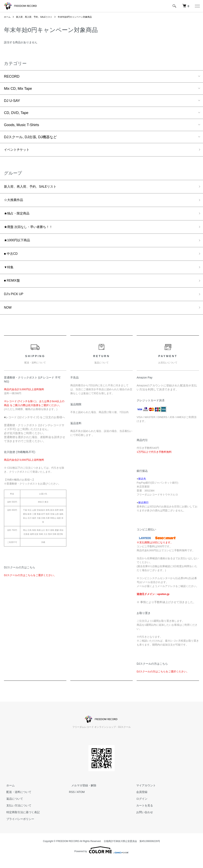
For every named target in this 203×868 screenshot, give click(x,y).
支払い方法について (16, 814)
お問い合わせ (142, 821)
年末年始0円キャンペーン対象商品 (80, 17)
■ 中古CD (12, 259)
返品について (12, 807)
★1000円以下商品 (19, 245)
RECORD (12, 76)
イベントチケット (18, 150)
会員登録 (140, 800)
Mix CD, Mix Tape (18, 89)
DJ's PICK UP (15, 301)
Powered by (101, 858)
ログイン (140, 807)
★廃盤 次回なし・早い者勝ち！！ (31, 230)
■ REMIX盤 (13, 287)
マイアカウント (144, 794)
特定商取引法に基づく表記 (21, 821)
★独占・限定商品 (18, 216)
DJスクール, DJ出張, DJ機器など (30, 137)
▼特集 (9, 273)
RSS (72, 800)
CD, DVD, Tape (16, 113)
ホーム (8, 17)
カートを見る (142, 814)
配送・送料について (16, 800)
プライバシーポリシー (18, 827)
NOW (8, 316)
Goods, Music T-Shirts (22, 125)
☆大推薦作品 (15, 202)
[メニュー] (197, 6)
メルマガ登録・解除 (81, 794)
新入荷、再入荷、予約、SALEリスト (36, 17)
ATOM (81, 800)
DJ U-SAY (12, 101)
